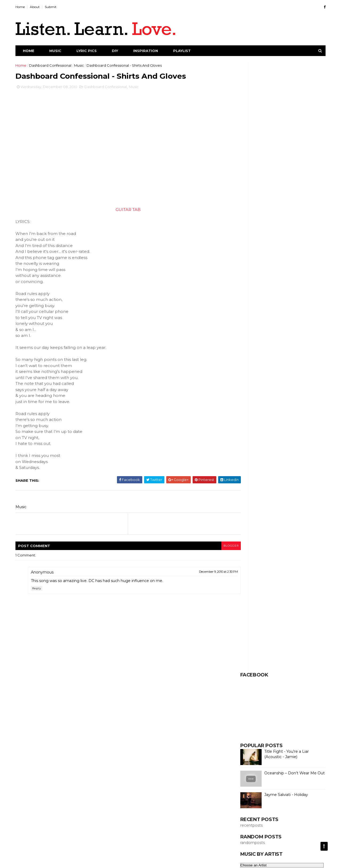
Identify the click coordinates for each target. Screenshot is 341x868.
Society (246, 662)
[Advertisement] (170, 807)
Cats (260, 330)
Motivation (288, 552)
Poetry (310, 588)
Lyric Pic (278, 524)
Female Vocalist (253, 441)
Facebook (272, 432)
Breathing (248, 321)
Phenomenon (251, 579)
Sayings (277, 616)
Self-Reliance (251, 635)
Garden (266, 469)
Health (294, 478)
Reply (41, 590)
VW (289, 718)
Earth (244, 413)
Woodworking (252, 736)
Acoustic (277, 275)
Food (297, 441)
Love (258, 524)
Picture (246, 588)
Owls (302, 570)
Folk (279, 441)
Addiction (302, 275)
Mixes (244, 552)
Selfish (264, 644)
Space (267, 662)
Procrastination (270, 598)
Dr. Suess (275, 395)
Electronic (275, 423)
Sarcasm (307, 607)
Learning (271, 505)
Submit (55, 7)
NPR (243, 570)
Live (243, 515)
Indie (244, 496)
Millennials (291, 533)
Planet (289, 588)
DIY (119, 51)
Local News (294, 515)
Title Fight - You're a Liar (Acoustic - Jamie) (282, 145)
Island (288, 496)
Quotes (298, 598)
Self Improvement (255, 626)
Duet (298, 404)
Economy (293, 413)
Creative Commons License (271, 782)
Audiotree (248, 293)
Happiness (249, 478)
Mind (244, 542)
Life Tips (295, 505)
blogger (211, 548)
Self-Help (288, 626)
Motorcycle (249, 561)
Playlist (186, 51)
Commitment (297, 349)
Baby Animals (251, 302)
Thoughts (273, 708)
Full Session (249, 459)
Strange (290, 672)
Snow (244, 653)
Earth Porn (266, 413)
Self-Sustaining (284, 635)
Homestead (273, 487)
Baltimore (248, 312)
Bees (270, 312)
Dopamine (249, 395)
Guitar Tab (290, 469)
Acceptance (250, 275)
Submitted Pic (290, 681)
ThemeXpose (149, 861)
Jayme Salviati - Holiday (282, 186)
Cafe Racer (275, 321)
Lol (242, 524)
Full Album (248, 450)
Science (299, 616)
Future (245, 469)
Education (248, 423)
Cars (243, 330)
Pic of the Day (285, 579)
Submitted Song (294, 690)
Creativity (299, 358)
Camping (302, 321)
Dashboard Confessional (55, 65)
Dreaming (301, 395)
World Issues (250, 745)
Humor (299, 487)
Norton (283, 570)
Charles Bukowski (288, 330)
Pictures (268, 588)
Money (264, 552)
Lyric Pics (91, 51)
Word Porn (282, 736)
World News (280, 745)
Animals (291, 284)
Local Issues (265, 515)
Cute (265, 367)
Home (25, 7)
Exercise (247, 432)
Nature (262, 570)
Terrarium (248, 708)
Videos (245, 727)
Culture (246, 367)
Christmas (264, 339)
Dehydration (250, 385)
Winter (304, 727)
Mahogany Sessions (257, 533)
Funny (295, 459)
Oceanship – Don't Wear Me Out (290, 164)
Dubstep (277, 404)
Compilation (250, 358)
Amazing (268, 284)
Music (60, 51)
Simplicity (287, 644)
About (39, 7)
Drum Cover (250, 404)
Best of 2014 (294, 312)
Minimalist (294, 542)
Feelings (297, 432)
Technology (273, 699)
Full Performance (281, 450)
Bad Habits (281, 302)
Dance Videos (268, 376)
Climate (246, 349)
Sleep (309, 644)
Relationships (251, 607)
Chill (243, 339)
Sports (268, 672)
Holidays (247, 487)
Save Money (250, 616)
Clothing (269, 349)
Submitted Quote (255, 690)
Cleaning (289, 339)
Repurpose (281, 607)
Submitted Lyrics (254, 681)
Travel (294, 708)
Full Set (275, 459)
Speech (289, 662)
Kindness (247, 505)
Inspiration (150, 51)
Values (307, 718)
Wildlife (283, 727)
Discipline (307, 385)
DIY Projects (304, 367)
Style (310, 672)
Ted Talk (299, 699)
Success (247, 699)
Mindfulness (267, 542)
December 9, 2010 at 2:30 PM (199, 574)
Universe (270, 718)
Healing (273, 478)
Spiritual (247, 672)
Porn (244, 598)
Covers (276, 358)
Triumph (247, 718)
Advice (245, 284)
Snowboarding (271, 653)
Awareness (275, 293)
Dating (295, 376)
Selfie (245, 644)
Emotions (300, 423)
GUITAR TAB (121, 211)
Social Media (304, 653)
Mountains (277, 561)
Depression (280, 385)
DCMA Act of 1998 (192, 861)
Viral (264, 727)
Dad (243, 376)
